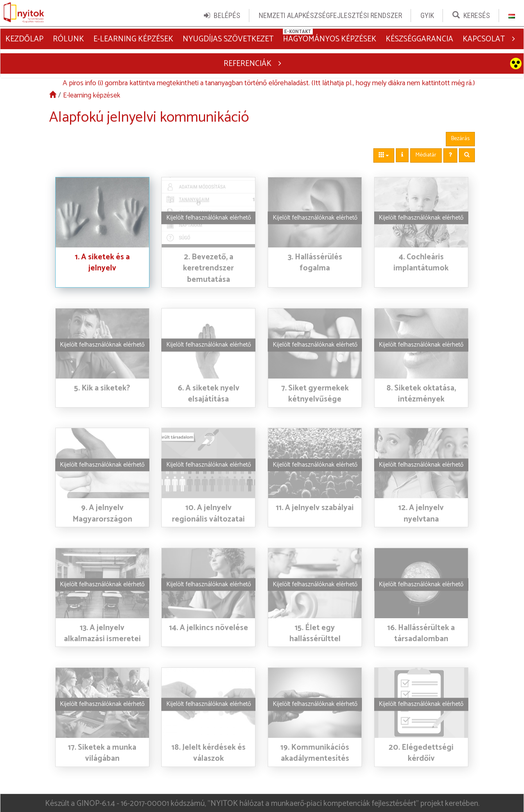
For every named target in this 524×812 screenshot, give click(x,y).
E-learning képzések (92, 94)
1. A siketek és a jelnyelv (102, 261)
